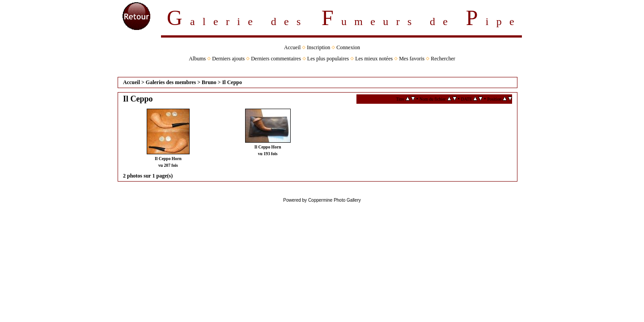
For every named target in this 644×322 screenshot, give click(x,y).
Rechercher (443, 59)
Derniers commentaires (276, 59)
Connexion (348, 47)
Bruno (209, 82)
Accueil (292, 47)
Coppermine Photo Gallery (335, 200)
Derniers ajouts (228, 59)
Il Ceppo (232, 82)
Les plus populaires (328, 59)
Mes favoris (412, 59)
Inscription (318, 47)
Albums (197, 59)
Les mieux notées (374, 59)
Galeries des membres (171, 82)
